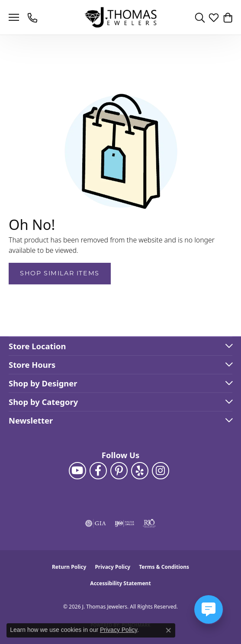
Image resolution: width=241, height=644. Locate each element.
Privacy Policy (112, 567)
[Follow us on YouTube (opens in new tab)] (77, 471)
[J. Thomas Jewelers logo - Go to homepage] (120, 18)
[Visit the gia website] (96, 523)
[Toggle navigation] (14, 17)
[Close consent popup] (168, 630)
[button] (200, 17)
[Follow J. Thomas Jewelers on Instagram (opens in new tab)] (161, 471)
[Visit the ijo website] (124, 523)
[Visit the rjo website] (149, 523)
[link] (33, 17)
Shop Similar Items (60, 273)
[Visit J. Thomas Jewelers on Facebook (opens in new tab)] (98, 471)
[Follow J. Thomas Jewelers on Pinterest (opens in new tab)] (119, 471)
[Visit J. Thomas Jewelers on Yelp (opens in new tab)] (140, 471)
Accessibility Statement (120, 583)
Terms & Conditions (164, 567)
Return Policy (69, 567)
